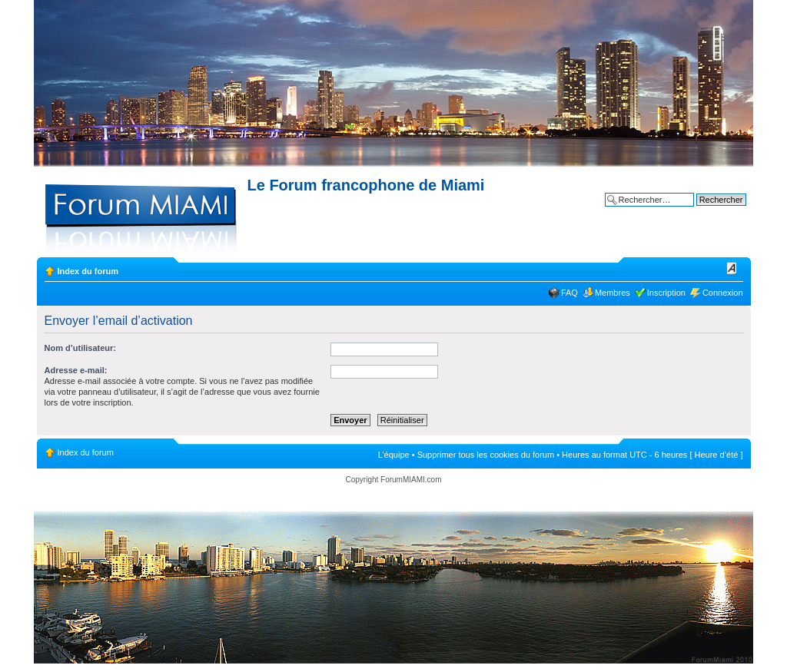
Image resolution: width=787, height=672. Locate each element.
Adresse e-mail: (76, 370)
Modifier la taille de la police (732, 268)
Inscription (666, 293)
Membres (613, 293)
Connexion (723, 293)
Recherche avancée (709, 211)
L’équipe (394, 455)
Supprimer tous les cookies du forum (486, 455)
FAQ (569, 293)
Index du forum (88, 271)
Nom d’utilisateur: (81, 348)
